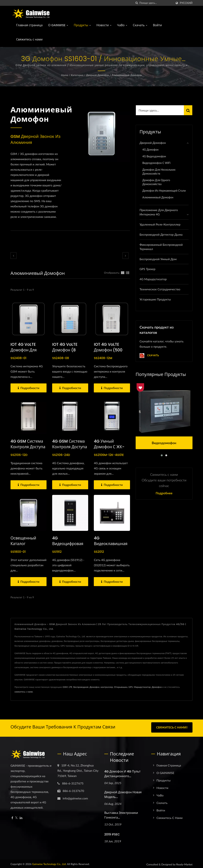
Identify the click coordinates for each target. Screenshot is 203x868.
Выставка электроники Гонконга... (121, 814)
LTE (70, 687)
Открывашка (121, 687)
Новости (104, 25)
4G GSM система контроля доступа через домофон (70, 447)
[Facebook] (12, 817)
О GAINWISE (58, 25)
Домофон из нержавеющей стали (164, 191)
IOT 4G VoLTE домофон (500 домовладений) (109, 350)
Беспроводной (81, 687)
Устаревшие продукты (155, 299)
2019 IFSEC (112, 833)
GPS (131, 687)
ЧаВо (122, 25)
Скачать (140, 25)
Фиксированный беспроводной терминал (161, 247)
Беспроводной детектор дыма (161, 234)
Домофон (94, 687)
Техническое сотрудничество (160, 289)
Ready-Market (184, 863)
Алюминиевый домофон (127, 75)
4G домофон (150, 150)
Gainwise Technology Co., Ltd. (49, 863)
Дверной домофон (97, 75)
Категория (77, 75)
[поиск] (137, 3)
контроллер (107, 687)
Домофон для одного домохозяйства (156, 182)
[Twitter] (16, 817)
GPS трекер (148, 269)
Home (65, 75)
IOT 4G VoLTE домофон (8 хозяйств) (65, 350)
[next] (126, 256)
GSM (65, 687)
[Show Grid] (123, 273)
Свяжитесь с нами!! (172, 727)
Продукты (82, 25)
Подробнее (164, 493)
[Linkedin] (21, 817)
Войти (157, 25)
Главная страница (29, 25)
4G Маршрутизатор (153, 279)
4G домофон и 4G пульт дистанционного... (122, 772)
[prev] (14, 256)
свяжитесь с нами (24, 692)
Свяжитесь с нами (29, 39)
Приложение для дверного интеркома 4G (159, 212)
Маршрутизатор (142, 687)
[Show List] (128, 273)
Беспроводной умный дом (158, 259)
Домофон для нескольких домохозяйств (159, 172)
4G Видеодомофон (154, 156)
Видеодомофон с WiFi (156, 163)
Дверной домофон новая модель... (123, 793)
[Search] (156, 3)
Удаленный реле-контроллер (160, 224)
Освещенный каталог (23, 541)
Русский (186, 3)
